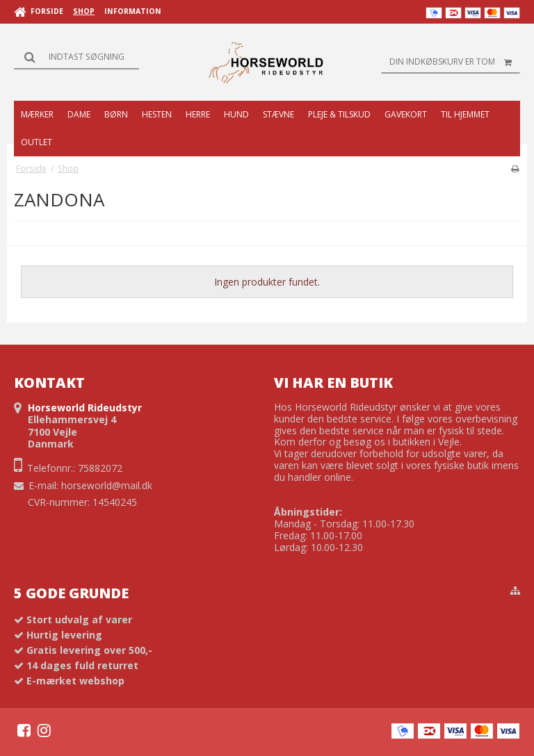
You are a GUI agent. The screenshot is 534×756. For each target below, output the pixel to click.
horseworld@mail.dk (107, 485)
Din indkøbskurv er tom (455, 62)
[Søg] (76, 57)
